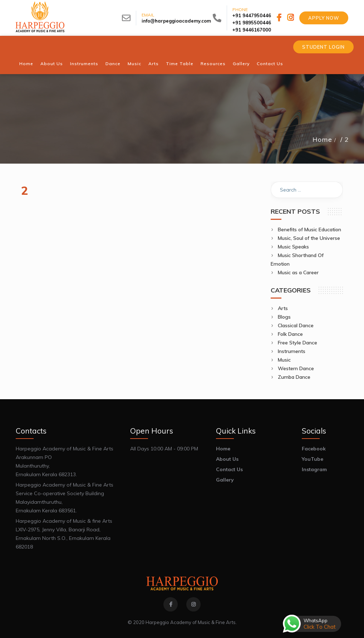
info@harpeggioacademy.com (176, 21)
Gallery (241, 64)
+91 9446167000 (252, 30)
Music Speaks (293, 247)
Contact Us (270, 64)
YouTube (313, 459)
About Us (52, 64)
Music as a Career (298, 272)
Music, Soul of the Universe (309, 238)
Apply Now (324, 18)
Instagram (314, 469)
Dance (113, 64)
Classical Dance (296, 325)
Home (26, 64)
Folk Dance (290, 334)
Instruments (84, 64)
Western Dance (296, 368)
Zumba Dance (294, 377)
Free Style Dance (297, 343)
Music (134, 64)
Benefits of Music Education (309, 229)
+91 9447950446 (252, 15)
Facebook (314, 449)
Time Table (180, 64)
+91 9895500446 (252, 23)
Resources (213, 64)
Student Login (323, 47)
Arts (154, 64)
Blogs (284, 317)
